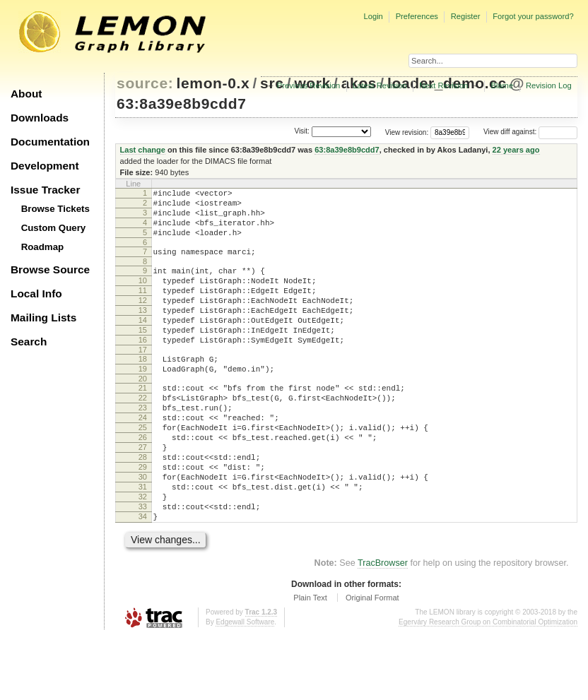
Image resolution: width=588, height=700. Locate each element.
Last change (143, 150)
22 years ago (516, 150)
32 (143, 554)
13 (143, 331)
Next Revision (443, 85)
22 (143, 434)
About (26, 94)
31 (143, 542)
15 (143, 355)
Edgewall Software (245, 686)
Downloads (40, 118)
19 (143, 401)
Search (29, 342)
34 (143, 578)
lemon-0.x (213, 83)
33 (143, 566)
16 (143, 367)
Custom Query (54, 228)
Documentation (50, 142)
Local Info (36, 293)
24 (143, 458)
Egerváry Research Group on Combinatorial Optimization (488, 686)
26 (143, 482)
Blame (502, 85)
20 (143, 413)
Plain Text (310, 661)
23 (143, 446)
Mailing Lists (43, 318)
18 (143, 388)
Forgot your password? (533, 16)
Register (466, 16)
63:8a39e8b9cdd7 (181, 103)
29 (143, 518)
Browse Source (50, 269)
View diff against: (530, 132)
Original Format (372, 661)
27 (143, 494)
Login (373, 16)
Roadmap (43, 247)
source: (145, 83)
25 (143, 470)
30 (143, 530)
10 (143, 295)
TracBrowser (383, 627)
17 (143, 379)
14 (143, 343)
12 (143, 319)
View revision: (407, 132)
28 (143, 506)
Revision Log (549, 85)
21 (143, 422)
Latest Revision (380, 85)
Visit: (302, 131)
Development (45, 166)
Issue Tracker (45, 190)
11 (143, 307)
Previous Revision (309, 85)
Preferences (417, 16)
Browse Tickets (55, 209)
